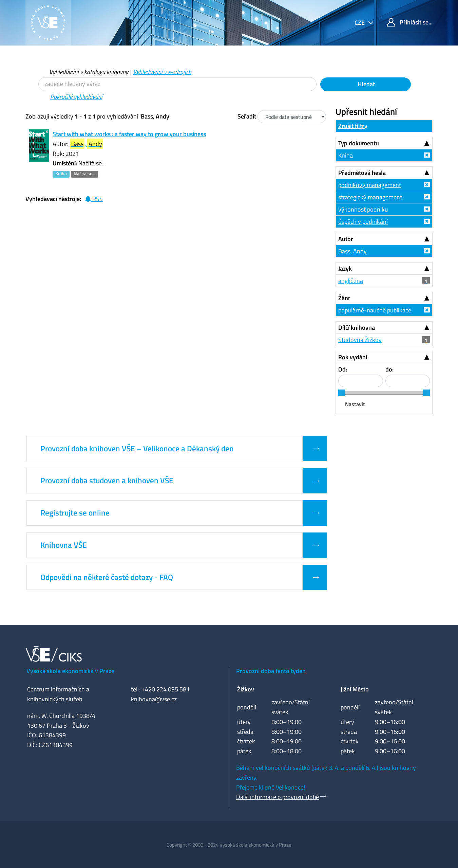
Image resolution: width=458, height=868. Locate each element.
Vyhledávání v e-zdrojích (162, 72)
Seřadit (247, 116)
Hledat (366, 84)
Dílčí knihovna (357, 328)
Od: (343, 369)
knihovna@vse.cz (154, 699)
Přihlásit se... (410, 22)
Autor (346, 239)
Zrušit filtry (353, 126)
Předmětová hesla (362, 173)
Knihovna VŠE (64, 545)
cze (360, 23)
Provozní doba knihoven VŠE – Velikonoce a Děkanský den (137, 449)
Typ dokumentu (359, 143)
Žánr (344, 298)
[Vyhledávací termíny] (177, 84)
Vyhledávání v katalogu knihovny (89, 72)
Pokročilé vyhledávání (76, 97)
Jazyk (345, 268)
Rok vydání (353, 357)
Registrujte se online (75, 513)
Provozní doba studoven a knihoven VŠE (107, 481)
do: (389, 369)
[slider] (342, 393)
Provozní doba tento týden (271, 671)
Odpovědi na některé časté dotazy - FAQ (107, 577)
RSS (94, 199)
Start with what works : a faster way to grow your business (129, 134)
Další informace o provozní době (278, 797)
